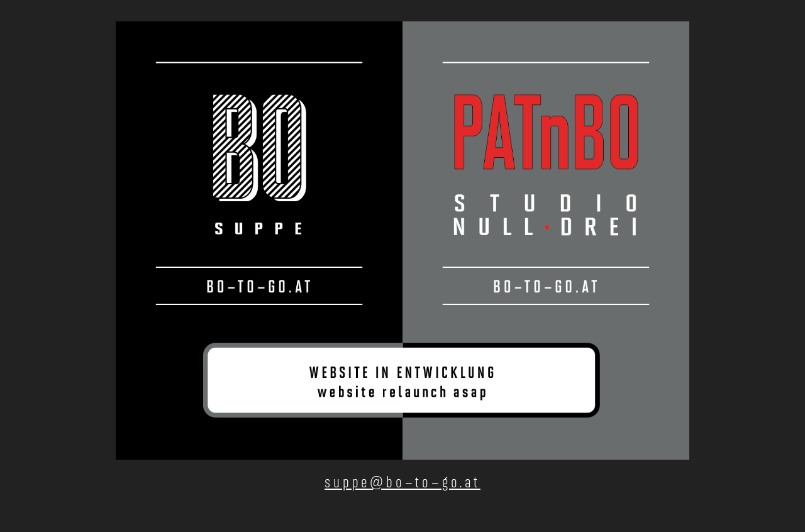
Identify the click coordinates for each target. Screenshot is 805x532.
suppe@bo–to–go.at (402, 482)
